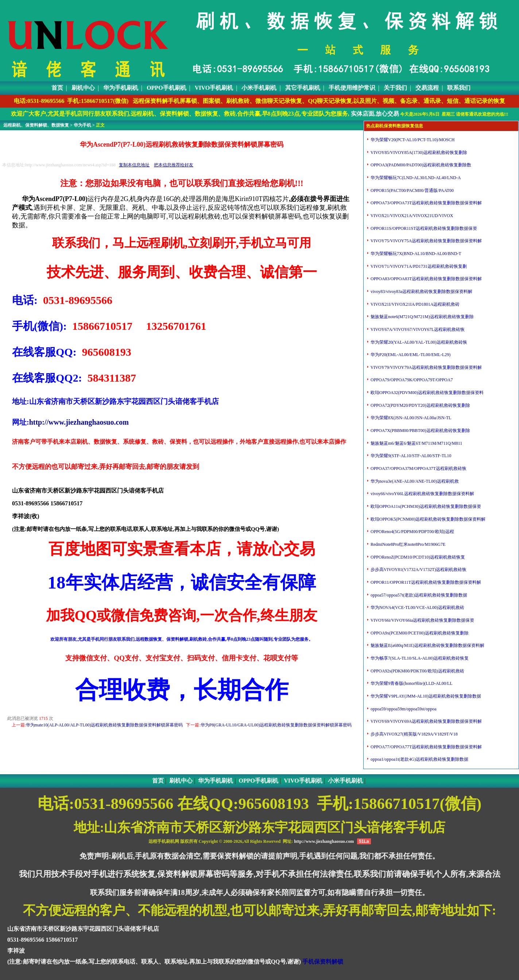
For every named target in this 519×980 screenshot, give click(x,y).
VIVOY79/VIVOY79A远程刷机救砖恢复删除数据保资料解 (426, 367)
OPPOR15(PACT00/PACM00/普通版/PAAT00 (412, 190)
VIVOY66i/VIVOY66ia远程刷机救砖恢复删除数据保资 (422, 620)
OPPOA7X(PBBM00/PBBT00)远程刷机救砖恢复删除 (420, 431)
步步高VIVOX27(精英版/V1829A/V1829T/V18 (414, 734)
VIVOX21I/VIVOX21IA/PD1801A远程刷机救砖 (415, 304)
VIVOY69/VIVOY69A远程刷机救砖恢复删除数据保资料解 (426, 721)
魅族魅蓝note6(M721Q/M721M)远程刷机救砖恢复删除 (422, 317)
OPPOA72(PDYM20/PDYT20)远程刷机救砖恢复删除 (420, 405)
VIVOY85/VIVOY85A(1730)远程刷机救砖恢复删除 (418, 153)
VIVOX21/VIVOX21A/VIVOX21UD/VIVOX (411, 216)
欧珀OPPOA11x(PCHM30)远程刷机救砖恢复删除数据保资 (425, 506)
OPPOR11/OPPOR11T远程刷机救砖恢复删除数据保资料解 (425, 582)
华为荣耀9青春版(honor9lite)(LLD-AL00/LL (411, 683)
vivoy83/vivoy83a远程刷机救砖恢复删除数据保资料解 (421, 292)
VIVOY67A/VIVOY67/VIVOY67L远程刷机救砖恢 (417, 329)
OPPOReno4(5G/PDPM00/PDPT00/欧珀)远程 (412, 532)
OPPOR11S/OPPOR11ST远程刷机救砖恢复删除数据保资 (423, 228)
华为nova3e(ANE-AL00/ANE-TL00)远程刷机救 (414, 481)
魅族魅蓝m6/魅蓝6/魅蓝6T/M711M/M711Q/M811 (416, 443)
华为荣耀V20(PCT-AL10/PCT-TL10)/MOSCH (412, 140)
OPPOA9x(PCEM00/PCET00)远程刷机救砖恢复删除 (419, 633)
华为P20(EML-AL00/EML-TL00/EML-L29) (410, 355)
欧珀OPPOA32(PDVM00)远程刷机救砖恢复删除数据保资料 (427, 393)
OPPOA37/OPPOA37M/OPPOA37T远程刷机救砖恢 (418, 468)
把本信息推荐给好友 (174, 165)
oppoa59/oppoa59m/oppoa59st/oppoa (403, 709)
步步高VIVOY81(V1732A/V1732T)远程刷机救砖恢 (418, 570)
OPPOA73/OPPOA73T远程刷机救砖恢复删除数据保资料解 (426, 203)
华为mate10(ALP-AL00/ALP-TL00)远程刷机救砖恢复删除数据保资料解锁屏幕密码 (104, 725)
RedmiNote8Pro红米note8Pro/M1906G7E (407, 544)
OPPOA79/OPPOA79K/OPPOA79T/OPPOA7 (411, 380)
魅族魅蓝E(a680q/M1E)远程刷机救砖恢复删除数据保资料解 (427, 645)
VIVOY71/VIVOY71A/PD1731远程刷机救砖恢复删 (418, 266)
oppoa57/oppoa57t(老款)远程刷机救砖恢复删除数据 (418, 595)
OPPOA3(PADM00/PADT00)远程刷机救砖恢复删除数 (420, 165)
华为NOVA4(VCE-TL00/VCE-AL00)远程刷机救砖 (417, 607)
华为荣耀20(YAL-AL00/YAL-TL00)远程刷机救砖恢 (418, 342)
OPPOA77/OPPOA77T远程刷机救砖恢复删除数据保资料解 (426, 747)
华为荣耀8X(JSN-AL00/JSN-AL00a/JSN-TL (410, 418)
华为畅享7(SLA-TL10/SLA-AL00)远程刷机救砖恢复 (419, 658)
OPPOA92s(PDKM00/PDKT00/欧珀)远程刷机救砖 (417, 671)
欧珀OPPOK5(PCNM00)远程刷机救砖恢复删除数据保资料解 (427, 519)
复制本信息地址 (134, 165)
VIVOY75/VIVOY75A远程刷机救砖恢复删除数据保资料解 (426, 241)
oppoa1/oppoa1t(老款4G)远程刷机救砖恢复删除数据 (419, 759)
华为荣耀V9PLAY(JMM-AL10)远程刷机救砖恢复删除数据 (425, 696)
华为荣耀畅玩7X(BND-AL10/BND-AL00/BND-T (415, 254)
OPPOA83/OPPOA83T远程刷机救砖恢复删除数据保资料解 (426, 279)
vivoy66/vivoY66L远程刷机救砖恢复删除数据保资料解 (422, 494)
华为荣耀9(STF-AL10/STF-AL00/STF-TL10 (410, 456)
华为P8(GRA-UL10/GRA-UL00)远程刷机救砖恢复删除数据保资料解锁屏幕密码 (276, 725)
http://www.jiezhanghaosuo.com (79, 422)
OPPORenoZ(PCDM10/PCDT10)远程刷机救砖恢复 (417, 557)
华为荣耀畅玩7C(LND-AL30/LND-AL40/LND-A (415, 178)
